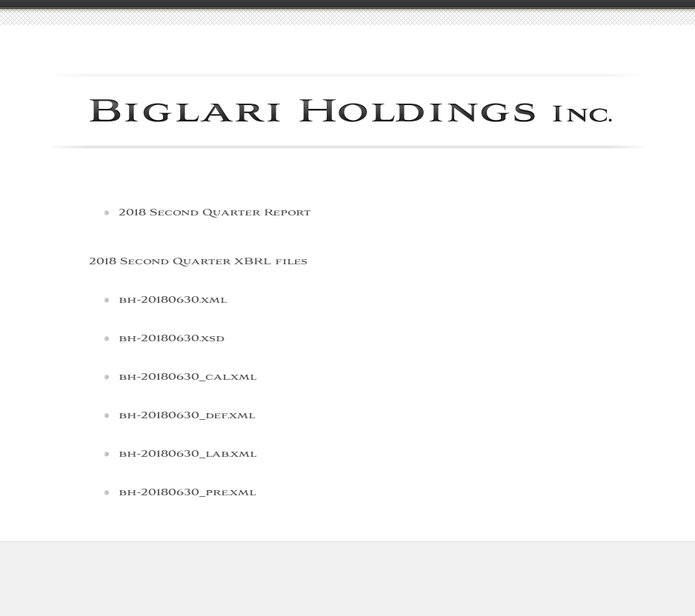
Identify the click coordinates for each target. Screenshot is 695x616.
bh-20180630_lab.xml (187, 454)
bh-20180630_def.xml (187, 416)
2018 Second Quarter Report (215, 213)
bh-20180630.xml (173, 300)
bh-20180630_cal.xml (187, 377)
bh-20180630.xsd (172, 339)
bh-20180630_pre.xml (187, 493)
